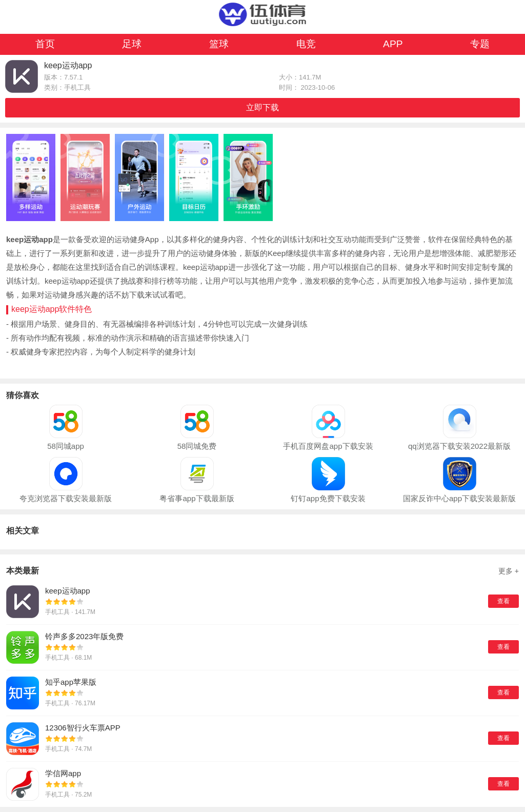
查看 (503, 601)
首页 (45, 44)
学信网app (63, 773)
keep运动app (68, 591)
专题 (480, 44)
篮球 (219, 44)
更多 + (509, 571)
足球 (132, 44)
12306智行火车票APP (83, 728)
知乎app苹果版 (71, 682)
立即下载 (262, 107)
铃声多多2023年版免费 (84, 636)
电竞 (306, 44)
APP (393, 44)
